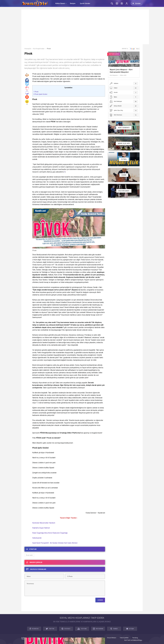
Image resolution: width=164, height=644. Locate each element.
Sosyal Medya (112, 638)
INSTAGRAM (98, 629)
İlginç (124, 97)
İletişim (73, 3)
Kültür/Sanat (60, 3)
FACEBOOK (34, 629)
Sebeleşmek (37, 538)
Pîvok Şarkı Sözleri (40, 94)
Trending (135, 638)
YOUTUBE (82, 629)
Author (23, 638)
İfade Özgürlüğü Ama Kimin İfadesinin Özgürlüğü (50, 533)
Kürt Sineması (124, 115)
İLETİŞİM (130, 629)
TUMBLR (114, 629)
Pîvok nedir (29, 555)
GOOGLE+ (66, 629)
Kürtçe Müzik (124, 106)
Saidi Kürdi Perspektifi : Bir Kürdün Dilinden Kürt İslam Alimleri (55, 543)
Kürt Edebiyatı (124, 101)
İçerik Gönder (85, 3)
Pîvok (36, 92)
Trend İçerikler (124, 638)
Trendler (24, 639)
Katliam (124, 83)
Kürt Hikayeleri (114, 75)
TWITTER (50, 629)
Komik (124, 92)
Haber (124, 88)
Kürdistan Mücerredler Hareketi (44, 523)
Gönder (137, 3)
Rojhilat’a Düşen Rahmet (41, 528)
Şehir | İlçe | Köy (124, 110)
